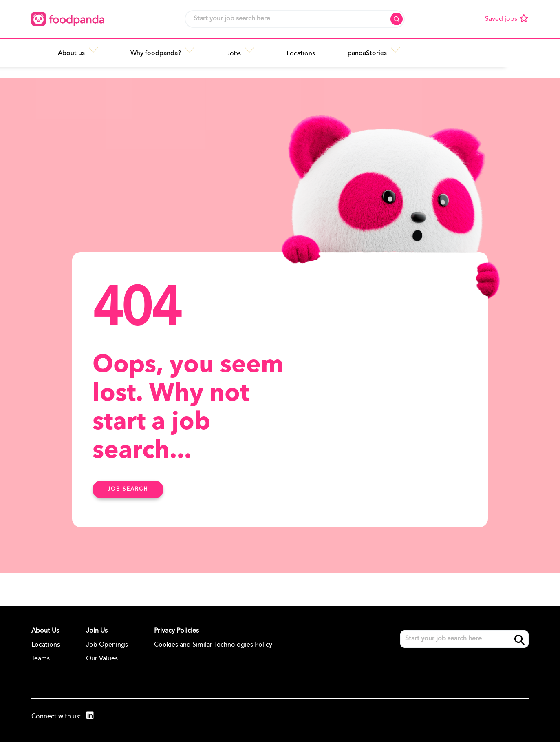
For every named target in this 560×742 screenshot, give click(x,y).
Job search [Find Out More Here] (128, 489)
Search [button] (397, 19)
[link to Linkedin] (90, 717)
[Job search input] (295, 19)
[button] (150, 52)
